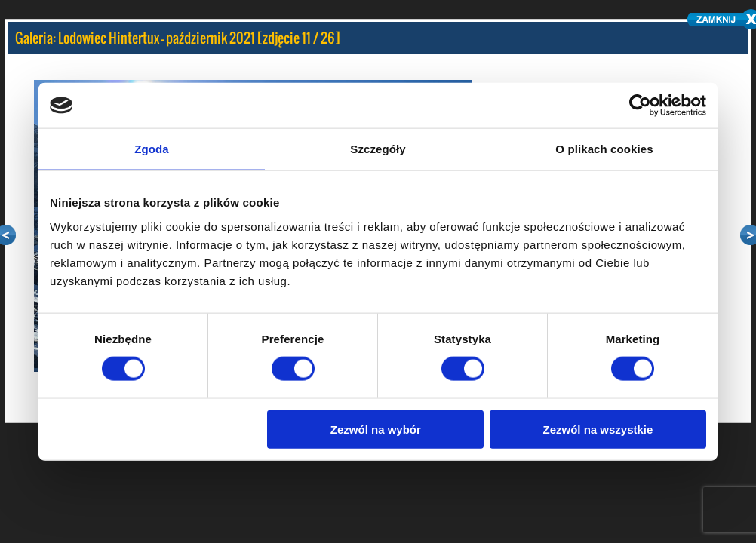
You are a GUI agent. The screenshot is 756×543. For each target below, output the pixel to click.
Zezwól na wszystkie (598, 429)
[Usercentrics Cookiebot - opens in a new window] (640, 106)
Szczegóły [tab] (378, 149)
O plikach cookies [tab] (604, 149)
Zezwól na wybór (376, 429)
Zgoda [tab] (152, 149)
